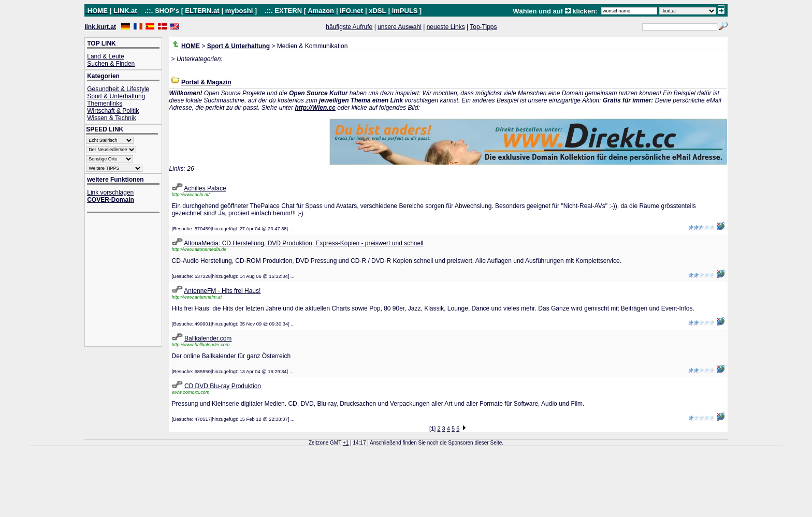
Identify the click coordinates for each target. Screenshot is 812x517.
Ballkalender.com (208, 338)
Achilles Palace (205, 188)
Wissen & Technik (111, 118)
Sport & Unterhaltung (116, 96)
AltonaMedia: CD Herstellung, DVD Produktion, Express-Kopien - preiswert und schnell (303, 243)
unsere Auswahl (400, 27)
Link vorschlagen (110, 193)
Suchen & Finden (111, 64)
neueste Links (446, 27)
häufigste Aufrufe (349, 27)
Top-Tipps (483, 27)
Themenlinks (105, 104)
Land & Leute (105, 56)
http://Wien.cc (315, 108)
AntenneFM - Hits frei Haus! (222, 291)
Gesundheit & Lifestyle (118, 89)
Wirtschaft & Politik (113, 111)
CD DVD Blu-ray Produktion (223, 386)
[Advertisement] (128, 281)
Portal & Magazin (206, 82)
